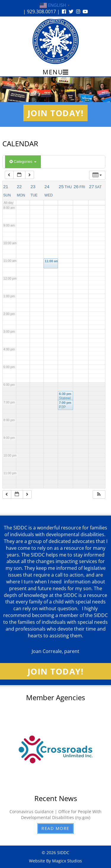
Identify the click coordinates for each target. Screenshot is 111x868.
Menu (55, 72)
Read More (55, 828)
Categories (23, 161)
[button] (99, 494)
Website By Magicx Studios (55, 861)
